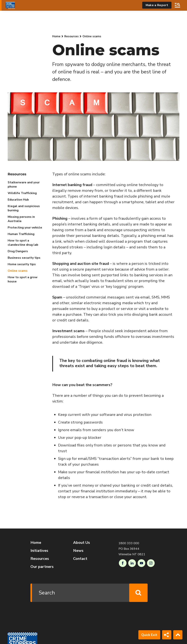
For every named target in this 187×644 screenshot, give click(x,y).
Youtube (141, 563)
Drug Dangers (18, 251)
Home (56, 36)
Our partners (42, 567)
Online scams (18, 271)
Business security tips (24, 258)
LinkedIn (132, 563)
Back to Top (178, 635)
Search (177, 5)
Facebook (123, 563)
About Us (82, 543)
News (78, 551)
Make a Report (157, 5)
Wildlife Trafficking (22, 193)
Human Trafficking (21, 234)
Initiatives (39, 551)
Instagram (151, 563)
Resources (71, 36)
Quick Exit (149, 635)
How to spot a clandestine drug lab (23, 243)
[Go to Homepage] (10, 5)
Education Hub (18, 200)
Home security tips (22, 264)
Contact (80, 559)
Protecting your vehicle (25, 228)
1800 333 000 (129, 543)
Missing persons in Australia (21, 219)
